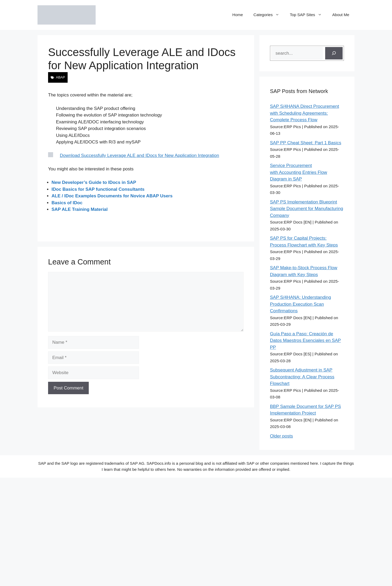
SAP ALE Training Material (80, 209)
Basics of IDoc (67, 203)
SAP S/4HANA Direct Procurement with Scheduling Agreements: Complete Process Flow (304, 113)
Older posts (281, 436)
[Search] (334, 53)
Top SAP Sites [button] (308, 15)
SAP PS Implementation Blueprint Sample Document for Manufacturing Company (307, 209)
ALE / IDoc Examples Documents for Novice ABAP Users (112, 196)
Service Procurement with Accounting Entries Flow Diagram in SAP (298, 172)
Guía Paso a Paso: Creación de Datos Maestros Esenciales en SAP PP (305, 341)
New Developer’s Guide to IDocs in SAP (94, 182)
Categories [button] (269, 15)
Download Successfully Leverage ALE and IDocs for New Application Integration (140, 155)
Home (238, 15)
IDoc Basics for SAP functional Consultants (98, 189)
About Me (341, 15)
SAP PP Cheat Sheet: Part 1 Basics (306, 143)
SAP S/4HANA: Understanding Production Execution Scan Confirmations (300, 304)
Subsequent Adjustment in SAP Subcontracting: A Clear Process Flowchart (302, 377)
